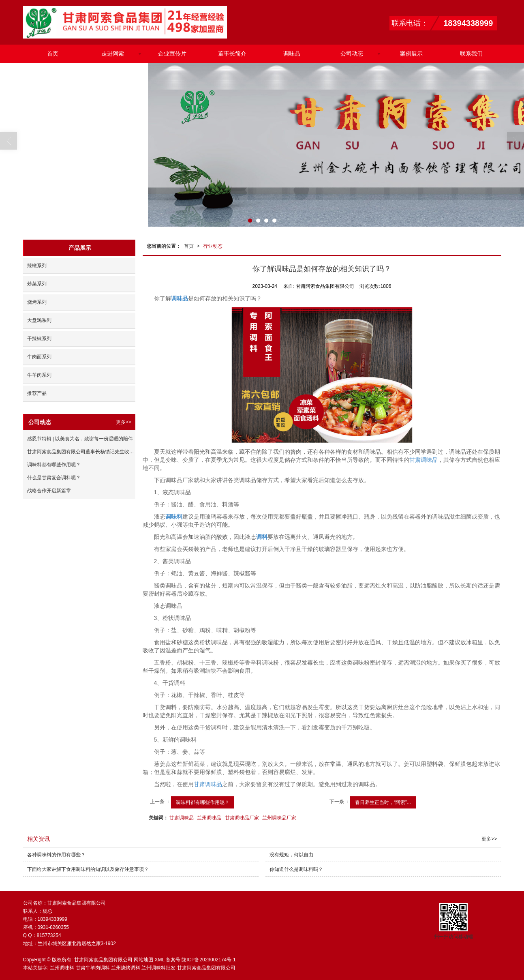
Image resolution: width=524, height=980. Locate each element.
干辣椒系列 (39, 339)
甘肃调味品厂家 (242, 818)
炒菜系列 (37, 284)
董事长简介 (232, 54)
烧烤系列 (37, 302)
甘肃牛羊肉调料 (93, 968)
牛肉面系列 (39, 357)
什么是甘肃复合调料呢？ (54, 478)
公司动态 (352, 54)
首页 (53, 54)
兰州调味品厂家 (279, 818)
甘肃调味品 (423, 460)
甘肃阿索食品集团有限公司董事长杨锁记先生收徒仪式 (81, 452)
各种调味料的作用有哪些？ (56, 855)
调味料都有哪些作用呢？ (203, 802)
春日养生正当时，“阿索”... (383, 802)
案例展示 (411, 54)
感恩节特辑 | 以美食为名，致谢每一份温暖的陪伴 (80, 439)
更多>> (124, 422)
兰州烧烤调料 (126, 968)
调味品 (292, 54)
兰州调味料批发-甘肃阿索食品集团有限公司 (188, 968)
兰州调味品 (209, 818)
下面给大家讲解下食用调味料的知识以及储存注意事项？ (88, 869)
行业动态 (213, 246)
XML (159, 960)
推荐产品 (37, 393)
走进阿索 (113, 54)
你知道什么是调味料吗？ (296, 869)
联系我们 (471, 54)
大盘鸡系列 (39, 320)
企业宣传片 (172, 54)
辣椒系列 (37, 266)
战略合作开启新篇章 (49, 491)
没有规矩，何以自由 (291, 855)
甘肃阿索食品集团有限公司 (103, 960)
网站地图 (143, 960)
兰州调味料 (62, 968)
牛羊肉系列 (39, 375)
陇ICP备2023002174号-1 (209, 960)
